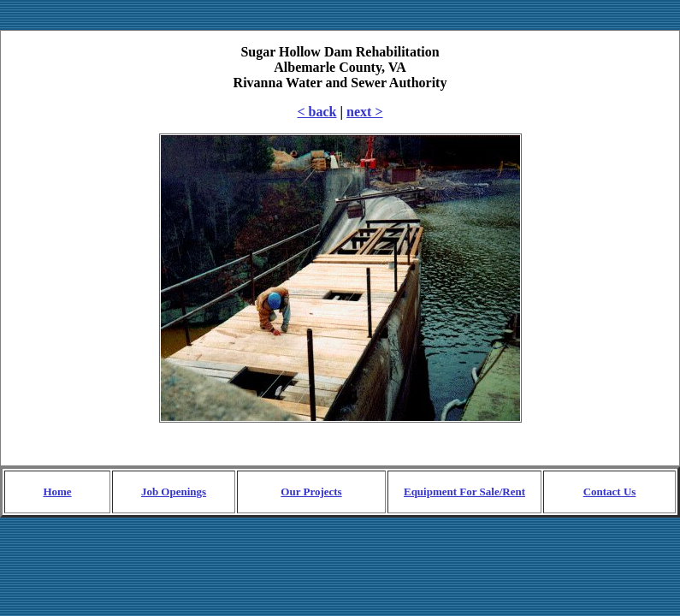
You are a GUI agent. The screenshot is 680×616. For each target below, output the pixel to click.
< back (317, 112)
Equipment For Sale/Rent (464, 492)
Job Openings (174, 492)
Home (57, 492)
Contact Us (610, 492)
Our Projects (311, 492)
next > (364, 112)
